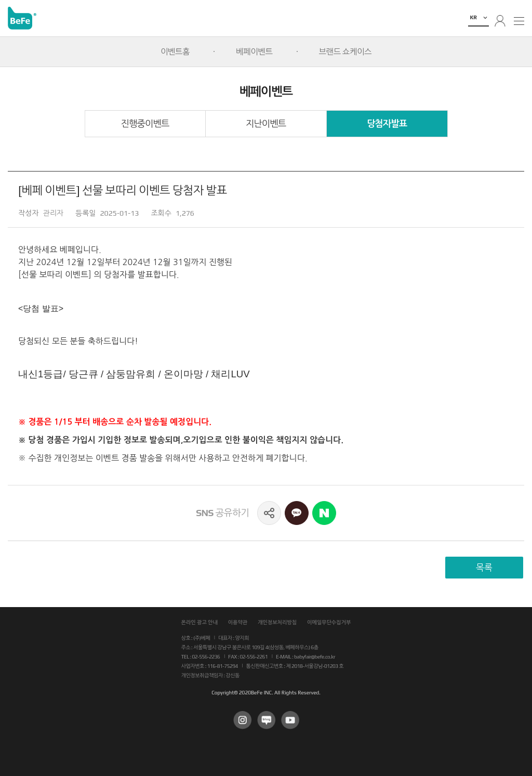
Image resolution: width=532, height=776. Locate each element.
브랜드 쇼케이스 (345, 51)
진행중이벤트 (145, 124)
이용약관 (238, 622)
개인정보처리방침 (277, 622)
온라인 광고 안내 (199, 622)
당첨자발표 (387, 124)
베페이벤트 (254, 51)
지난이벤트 (266, 124)
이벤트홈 (175, 51)
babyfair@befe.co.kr (315, 657)
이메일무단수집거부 (329, 622)
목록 (484, 568)
